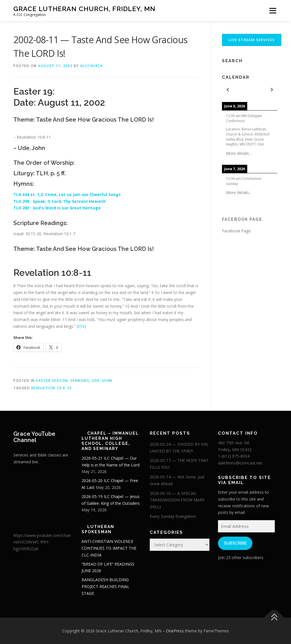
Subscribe (235, 543)
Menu (273, 11)
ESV (81, 326)
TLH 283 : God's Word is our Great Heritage (58, 208)
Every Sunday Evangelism (173, 516)
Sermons (80, 381)
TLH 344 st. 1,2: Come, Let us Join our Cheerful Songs (68, 194)
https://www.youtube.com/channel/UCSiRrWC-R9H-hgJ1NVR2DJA (42, 542)
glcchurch (92, 66)
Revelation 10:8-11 (52, 388)
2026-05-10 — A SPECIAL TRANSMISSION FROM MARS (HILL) (177, 500)
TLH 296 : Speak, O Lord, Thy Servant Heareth (60, 201)
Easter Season (52, 381)
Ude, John (102, 381)
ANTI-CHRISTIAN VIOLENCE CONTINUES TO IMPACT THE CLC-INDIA (109, 548)
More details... (239, 153)
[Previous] (227, 90)
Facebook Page (242, 219)
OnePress (175, 631)
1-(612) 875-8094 (234, 456)
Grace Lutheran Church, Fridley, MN (84, 9)
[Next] (272, 90)
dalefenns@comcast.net (240, 463)
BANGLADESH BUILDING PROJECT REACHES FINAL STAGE (105, 586)
